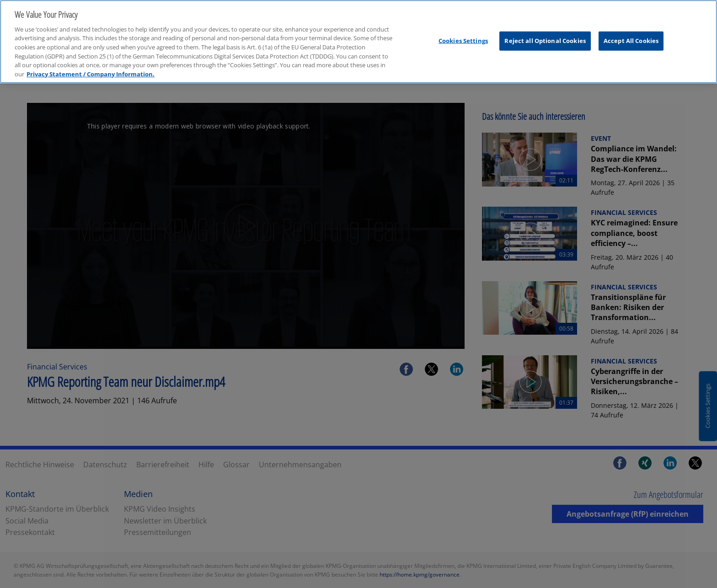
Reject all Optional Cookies (545, 37)
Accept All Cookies (631, 37)
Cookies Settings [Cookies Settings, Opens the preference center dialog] (463, 37)
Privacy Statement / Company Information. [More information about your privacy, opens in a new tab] (91, 70)
